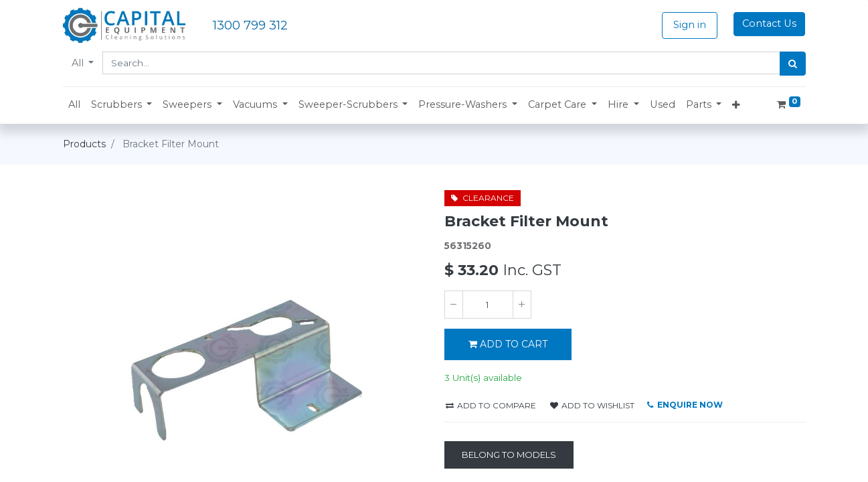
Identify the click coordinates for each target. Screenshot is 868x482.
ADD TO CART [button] (508, 344)
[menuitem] (74, 105)
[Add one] (522, 305)
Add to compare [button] (491, 405)
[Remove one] (454, 305)
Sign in (690, 25)
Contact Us (769, 23)
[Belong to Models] (509, 455)
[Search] (793, 64)
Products (84, 144)
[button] (122, 105)
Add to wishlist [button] (592, 405)
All (79, 63)
